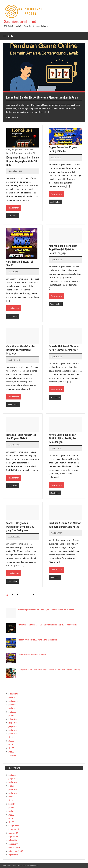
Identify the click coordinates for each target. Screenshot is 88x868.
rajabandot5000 (16, 851)
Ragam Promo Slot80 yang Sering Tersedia (63, 149)
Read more (11, 117)
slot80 (11, 737)
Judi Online (13, 216)
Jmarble (12, 755)
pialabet (12, 704)
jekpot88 (13, 719)
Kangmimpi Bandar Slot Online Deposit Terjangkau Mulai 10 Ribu (23, 161)
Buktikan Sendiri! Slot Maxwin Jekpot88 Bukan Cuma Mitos (65, 525)
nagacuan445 (15, 844)
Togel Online (56, 304)
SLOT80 (12, 804)
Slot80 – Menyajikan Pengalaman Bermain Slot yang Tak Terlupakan (20, 527)
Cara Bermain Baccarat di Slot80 (20, 263)
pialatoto (13, 730)
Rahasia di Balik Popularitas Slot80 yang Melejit (21, 437)
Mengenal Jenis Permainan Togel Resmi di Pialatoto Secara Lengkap (63, 249)
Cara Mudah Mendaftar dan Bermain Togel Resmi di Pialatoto (21, 350)
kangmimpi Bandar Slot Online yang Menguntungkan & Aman (42, 97)
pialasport (13, 694)
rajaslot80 (13, 840)
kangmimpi (14, 826)
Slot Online (55, 397)
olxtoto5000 (14, 847)
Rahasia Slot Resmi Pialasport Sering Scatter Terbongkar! (65, 348)
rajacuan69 (13, 833)
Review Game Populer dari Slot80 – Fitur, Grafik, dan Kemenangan (63, 438)
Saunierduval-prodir (22, 21)
